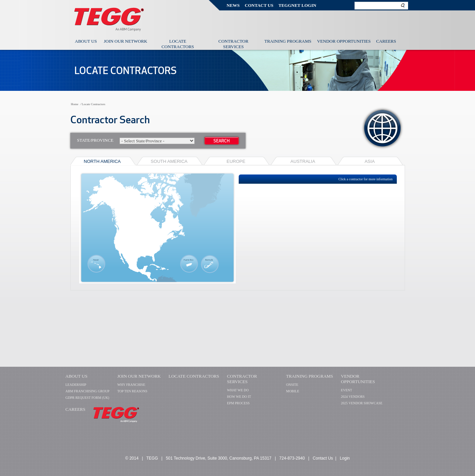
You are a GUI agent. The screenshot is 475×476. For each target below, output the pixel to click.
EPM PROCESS (238, 403)
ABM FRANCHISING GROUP (88, 391)
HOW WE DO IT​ (239, 397)
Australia (303, 161)
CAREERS (76, 409)
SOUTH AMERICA (169, 161)
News (233, 5)
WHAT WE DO (238, 390)
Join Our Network (125, 41)
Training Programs (288, 41)
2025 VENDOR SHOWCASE (362, 403)
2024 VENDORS (353, 397)
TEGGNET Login (297, 5)
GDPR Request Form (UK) (87, 398)
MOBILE (293, 391)
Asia (370, 161)
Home (75, 104)
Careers (386, 41)
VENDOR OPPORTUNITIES (358, 379)
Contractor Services (234, 44)
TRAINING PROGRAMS (310, 376)
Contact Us (259, 5)
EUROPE (236, 161)
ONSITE (292, 385)
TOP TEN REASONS (132, 391)
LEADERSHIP (76, 385)
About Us (86, 41)
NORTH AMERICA (102, 161)
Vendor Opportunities (344, 41)
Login (345, 458)
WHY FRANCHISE (131, 385)
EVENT (346, 390)
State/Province (136, 141)
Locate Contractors (178, 44)
